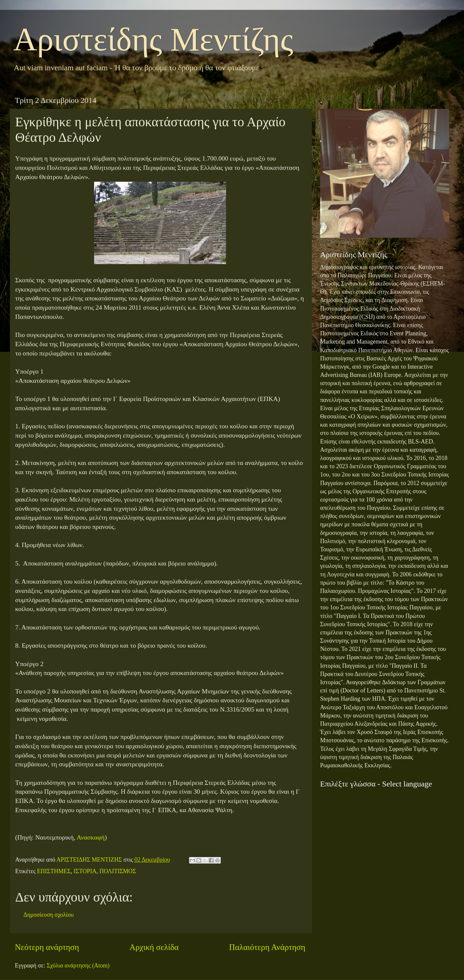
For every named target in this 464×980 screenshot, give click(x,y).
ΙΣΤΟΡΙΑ (85, 871)
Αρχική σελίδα (154, 947)
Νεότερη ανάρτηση (47, 947)
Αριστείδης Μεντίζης (153, 39)
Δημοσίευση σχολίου (49, 915)
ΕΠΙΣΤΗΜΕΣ (54, 871)
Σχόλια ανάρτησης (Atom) (78, 965)
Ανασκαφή (91, 837)
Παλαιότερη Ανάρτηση (267, 947)
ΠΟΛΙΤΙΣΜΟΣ (118, 871)
